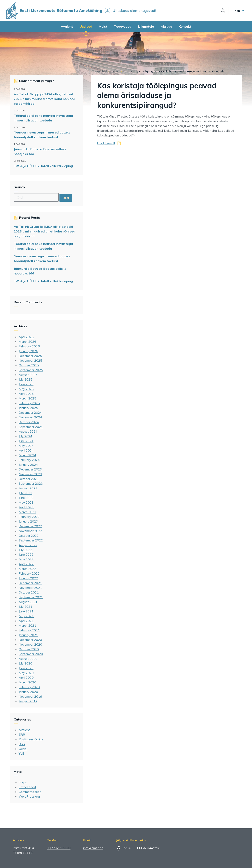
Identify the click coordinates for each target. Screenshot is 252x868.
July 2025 (25, 379)
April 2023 (26, 507)
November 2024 (30, 417)
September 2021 (31, 597)
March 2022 (27, 569)
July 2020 (25, 663)
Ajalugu (166, 26)
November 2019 (30, 696)
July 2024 (25, 436)
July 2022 (25, 550)
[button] (238, 11)
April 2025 (26, 394)
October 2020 (29, 649)
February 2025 (29, 403)
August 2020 (28, 659)
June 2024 (26, 441)
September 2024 (31, 427)
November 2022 (30, 531)
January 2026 (28, 351)
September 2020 (31, 654)
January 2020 (28, 692)
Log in (23, 782)
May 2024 (26, 446)
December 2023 (30, 469)
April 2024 (26, 450)
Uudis (23, 749)
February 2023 (29, 517)
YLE (21, 753)
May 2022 (26, 559)
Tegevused (123, 26)
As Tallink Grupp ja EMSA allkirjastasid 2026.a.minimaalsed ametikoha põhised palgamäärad (44, 99)
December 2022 (30, 526)
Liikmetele (146, 26)
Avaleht (67, 26)
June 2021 (26, 611)
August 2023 (28, 488)
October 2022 (29, 536)
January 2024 (28, 465)
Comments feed (30, 792)
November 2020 (30, 644)
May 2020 (26, 673)
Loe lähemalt (106, 143)
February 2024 (29, 460)
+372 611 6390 (59, 848)
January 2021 (28, 635)
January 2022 (28, 578)
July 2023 (25, 493)
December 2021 (30, 583)
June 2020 (26, 668)
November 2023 (30, 474)
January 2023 (28, 521)
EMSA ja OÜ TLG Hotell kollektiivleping (43, 166)
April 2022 (26, 564)
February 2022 (29, 573)
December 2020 (30, 640)
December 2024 (30, 413)
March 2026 (27, 342)
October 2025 (29, 365)
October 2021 (29, 592)
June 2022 (26, 554)
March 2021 (27, 625)
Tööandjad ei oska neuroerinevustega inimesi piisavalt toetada (43, 118)
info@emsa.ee (93, 848)
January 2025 (28, 408)
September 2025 (31, 370)
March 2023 (27, 512)
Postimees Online (31, 739)
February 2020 (29, 687)
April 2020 (26, 678)
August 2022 (28, 545)
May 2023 (26, 502)
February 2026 (29, 346)
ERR (22, 735)
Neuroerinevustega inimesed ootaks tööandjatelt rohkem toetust (42, 135)
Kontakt (185, 26)
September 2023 (31, 483)
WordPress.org (29, 796)
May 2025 (26, 389)
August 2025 (28, 375)
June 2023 (26, 498)
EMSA (123, 848)
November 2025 (30, 360)
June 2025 (26, 384)
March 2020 (27, 682)
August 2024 (28, 431)
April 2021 (26, 621)
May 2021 (26, 616)
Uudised (86, 26)
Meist (103, 26)
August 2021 (28, 602)
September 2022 (31, 540)
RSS (22, 744)
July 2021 (25, 607)
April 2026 (26, 337)
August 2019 (28, 701)
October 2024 (29, 422)
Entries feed (27, 787)
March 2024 (27, 455)
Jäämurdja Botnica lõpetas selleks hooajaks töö (40, 151)
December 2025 (30, 356)
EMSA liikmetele (146, 848)
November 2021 (30, 588)
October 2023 (29, 479)
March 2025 (27, 398)
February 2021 (29, 630)
